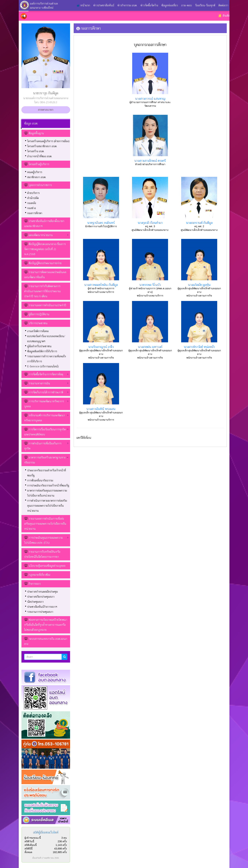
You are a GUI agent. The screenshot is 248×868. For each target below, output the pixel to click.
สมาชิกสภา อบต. (37, 177)
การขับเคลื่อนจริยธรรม (40, 481)
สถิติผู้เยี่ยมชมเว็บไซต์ (46, 832)
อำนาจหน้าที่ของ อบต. (40, 156)
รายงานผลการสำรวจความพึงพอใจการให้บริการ (47, 359)
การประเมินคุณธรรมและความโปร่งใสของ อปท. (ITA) (43, 540)
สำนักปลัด (33, 198)
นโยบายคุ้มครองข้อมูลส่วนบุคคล (47, 566)
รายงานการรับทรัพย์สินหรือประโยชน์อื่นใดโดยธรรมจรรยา (42, 554)
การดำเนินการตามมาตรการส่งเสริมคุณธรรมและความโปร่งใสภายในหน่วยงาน (47, 506)
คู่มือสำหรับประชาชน (39, 346)
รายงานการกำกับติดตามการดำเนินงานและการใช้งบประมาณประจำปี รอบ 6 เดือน (42, 291)
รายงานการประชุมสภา (40, 612)
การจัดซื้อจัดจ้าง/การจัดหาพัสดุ (44, 374)
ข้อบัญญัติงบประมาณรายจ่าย (45, 263)
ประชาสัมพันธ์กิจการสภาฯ (42, 607)
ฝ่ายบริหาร (33, 193)
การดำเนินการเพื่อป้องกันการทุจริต (43, 446)
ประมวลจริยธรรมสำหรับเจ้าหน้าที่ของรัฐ (47, 473)
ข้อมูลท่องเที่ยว (170, 5)
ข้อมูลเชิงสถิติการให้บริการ (42, 351)
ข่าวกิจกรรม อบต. (127, 5)
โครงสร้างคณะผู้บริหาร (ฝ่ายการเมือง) (48, 141)
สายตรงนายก (46, 110)
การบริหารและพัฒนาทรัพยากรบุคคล (44, 404)
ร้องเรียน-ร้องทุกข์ (205, 5)
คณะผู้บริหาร (35, 172)
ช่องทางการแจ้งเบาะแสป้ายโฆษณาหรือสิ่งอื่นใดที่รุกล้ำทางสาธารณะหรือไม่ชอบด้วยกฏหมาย (46, 625)
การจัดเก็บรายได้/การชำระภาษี (44, 392)
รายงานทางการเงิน (37, 383)
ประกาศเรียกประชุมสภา (41, 597)
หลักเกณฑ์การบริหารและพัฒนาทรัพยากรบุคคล (44, 418)
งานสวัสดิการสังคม (38, 331)
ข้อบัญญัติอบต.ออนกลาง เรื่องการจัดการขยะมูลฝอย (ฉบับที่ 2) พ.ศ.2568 (45, 249)
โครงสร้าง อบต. (36, 151)
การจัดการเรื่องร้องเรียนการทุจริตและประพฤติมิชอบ (45, 432)
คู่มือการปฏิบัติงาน (39, 314)
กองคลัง (32, 203)
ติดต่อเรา (223, 5)
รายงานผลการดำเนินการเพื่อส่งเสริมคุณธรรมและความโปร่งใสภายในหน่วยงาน (45, 524)
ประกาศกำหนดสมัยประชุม (43, 592)
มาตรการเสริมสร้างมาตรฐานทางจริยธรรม (45, 460)
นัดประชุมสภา (35, 602)
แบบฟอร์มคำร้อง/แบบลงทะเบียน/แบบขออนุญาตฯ (46, 339)
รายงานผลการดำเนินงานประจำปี (47, 305)
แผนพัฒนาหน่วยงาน (38, 235)
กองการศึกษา (35, 213)
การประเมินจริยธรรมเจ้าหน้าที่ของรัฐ (48, 486)
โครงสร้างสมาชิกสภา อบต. (42, 146)
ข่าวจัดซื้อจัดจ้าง (149, 5)
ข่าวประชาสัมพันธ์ (104, 5)
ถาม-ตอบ (186, 5)
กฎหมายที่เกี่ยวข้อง (39, 575)
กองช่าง (32, 208)
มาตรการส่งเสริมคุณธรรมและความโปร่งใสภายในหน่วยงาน (47, 493)
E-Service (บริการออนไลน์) (43, 366)
